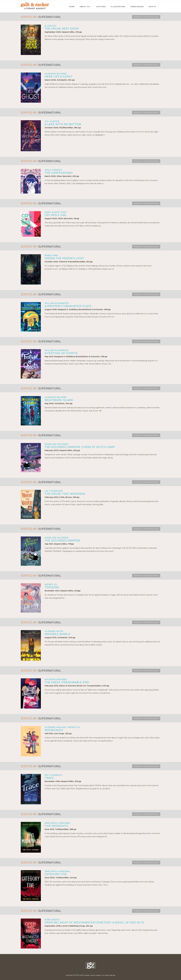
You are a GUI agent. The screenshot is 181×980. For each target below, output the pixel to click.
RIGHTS (152, 7)
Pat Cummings (53, 775)
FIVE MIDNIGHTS (56, 826)
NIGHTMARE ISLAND (59, 400)
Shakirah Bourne (56, 74)
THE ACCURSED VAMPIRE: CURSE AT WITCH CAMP (80, 447)
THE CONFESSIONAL (59, 173)
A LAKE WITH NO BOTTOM (63, 124)
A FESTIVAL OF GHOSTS (61, 353)
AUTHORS (101, 7)
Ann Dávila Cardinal (57, 823)
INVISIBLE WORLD (57, 634)
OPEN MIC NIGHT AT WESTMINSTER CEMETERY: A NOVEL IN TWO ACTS (94, 923)
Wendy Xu (51, 584)
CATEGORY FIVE (56, 874)
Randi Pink (51, 255)
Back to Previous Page (145, 17)
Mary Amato (52, 920)
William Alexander (57, 303)
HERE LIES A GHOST (59, 77)
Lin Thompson (54, 491)
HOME (72, 7)
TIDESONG (52, 587)
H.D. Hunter (52, 121)
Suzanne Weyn (54, 631)
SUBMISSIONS (137, 7)
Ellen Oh (50, 26)
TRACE (49, 778)
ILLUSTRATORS (118, 7)
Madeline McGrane (57, 444)
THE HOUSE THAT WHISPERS (65, 494)
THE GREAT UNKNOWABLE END (67, 682)
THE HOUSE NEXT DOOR (62, 29)
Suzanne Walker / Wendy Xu (62, 727)
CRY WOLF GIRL (56, 215)
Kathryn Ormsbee (56, 679)
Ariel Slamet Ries (56, 212)
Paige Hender (53, 170)
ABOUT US (85, 7)
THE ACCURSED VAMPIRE (62, 541)
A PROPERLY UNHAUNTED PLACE (68, 306)
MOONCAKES (54, 730)
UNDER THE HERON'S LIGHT (64, 258)
